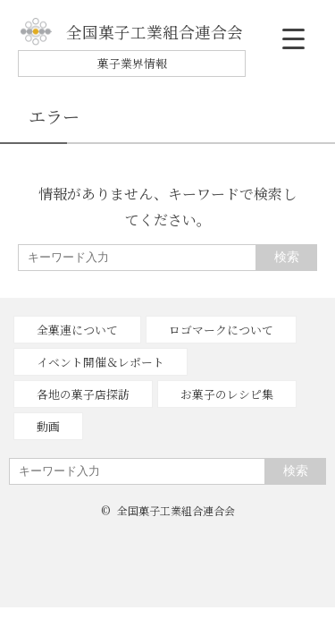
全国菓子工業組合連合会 (132, 32)
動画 (48, 426)
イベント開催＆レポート (100, 362)
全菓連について (77, 330)
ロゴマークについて (221, 330)
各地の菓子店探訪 (83, 394)
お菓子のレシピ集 (227, 394)
